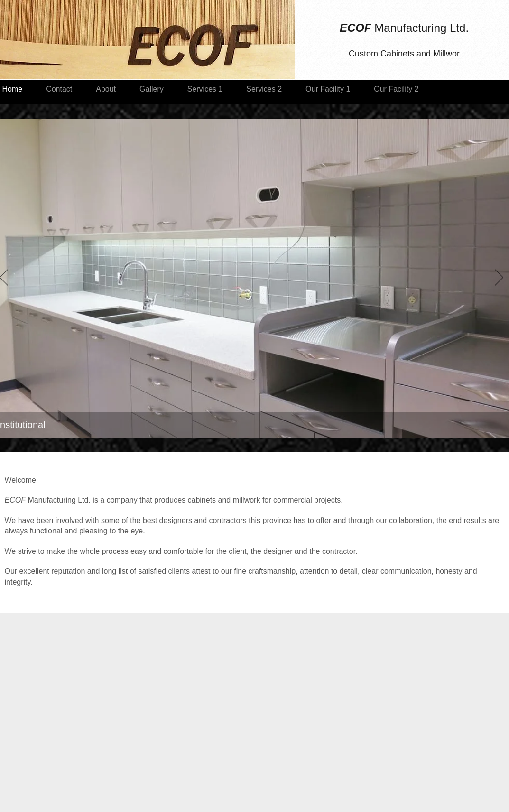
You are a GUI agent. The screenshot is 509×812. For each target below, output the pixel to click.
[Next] (499, 278)
